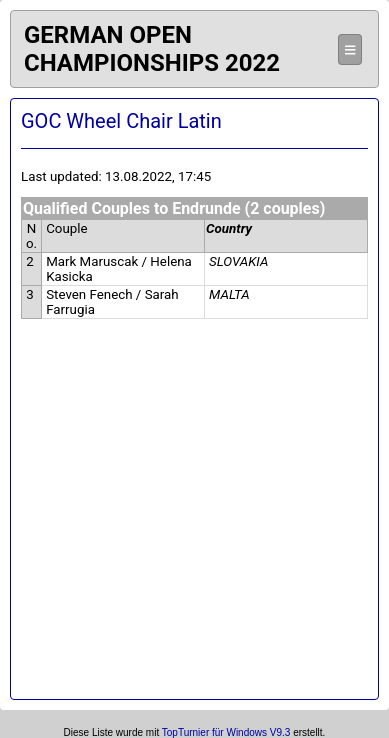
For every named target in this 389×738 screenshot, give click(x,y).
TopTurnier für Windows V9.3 (226, 732)
